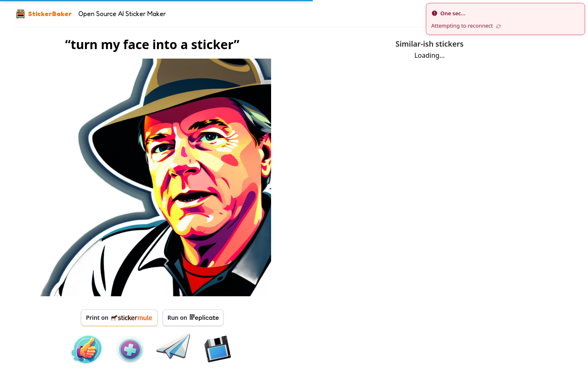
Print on (119, 318)
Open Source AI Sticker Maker (122, 14)
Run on (193, 318)
